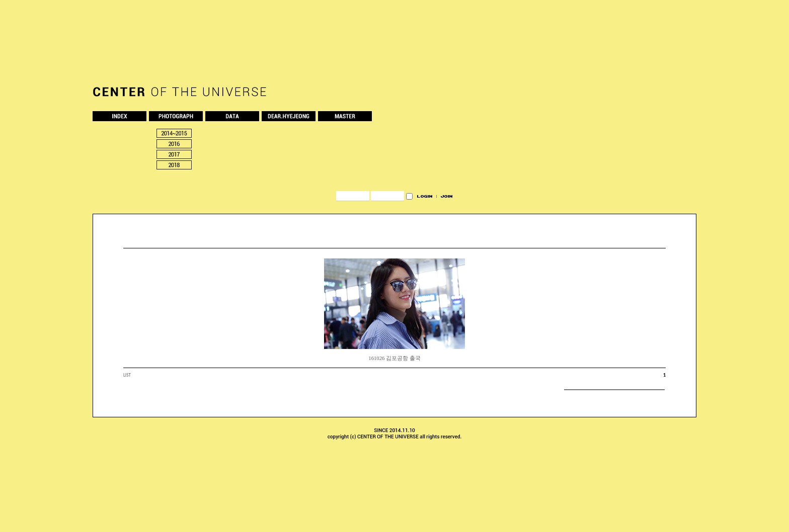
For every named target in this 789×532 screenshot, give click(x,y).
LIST (127, 375)
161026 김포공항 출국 (394, 358)
